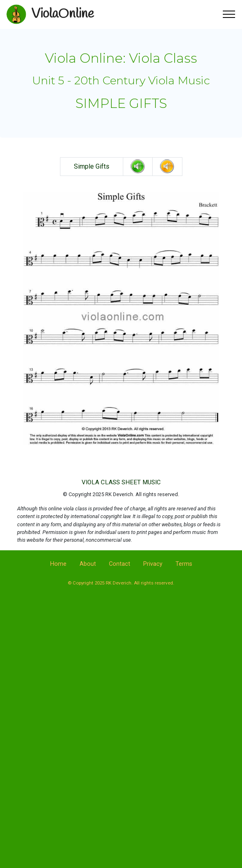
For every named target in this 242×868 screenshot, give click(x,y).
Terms (184, 564)
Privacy (153, 564)
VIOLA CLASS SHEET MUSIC (121, 482)
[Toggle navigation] (229, 14)
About (88, 564)
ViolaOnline (63, 14)
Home (58, 564)
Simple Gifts (92, 166)
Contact (120, 564)
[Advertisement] (121, 666)
